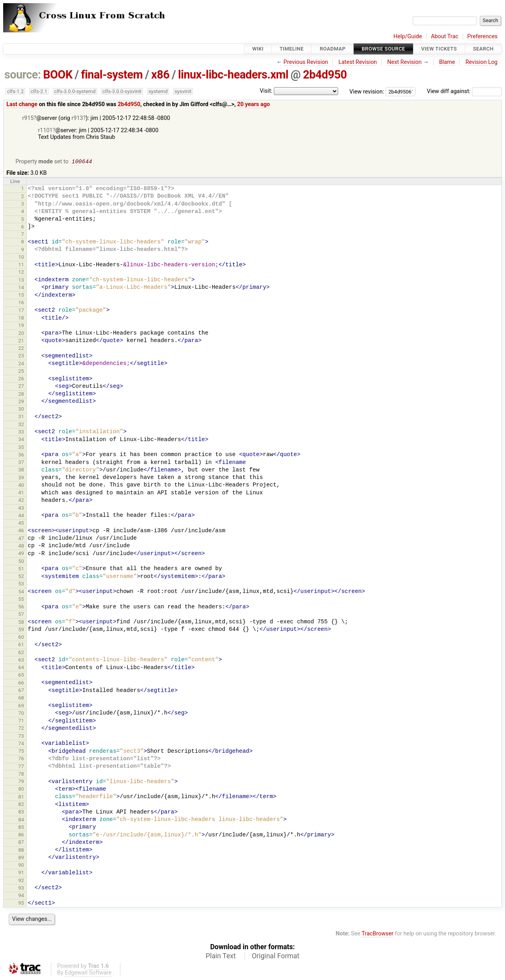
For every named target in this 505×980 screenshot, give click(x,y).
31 (21, 417)
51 (21, 569)
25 (21, 372)
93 (21, 889)
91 (21, 873)
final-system (112, 75)
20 (21, 334)
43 (21, 509)
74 (21, 744)
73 (21, 737)
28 (21, 395)
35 (21, 448)
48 (21, 547)
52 (21, 577)
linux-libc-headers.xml (233, 75)
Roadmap (333, 49)
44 (21, 516)
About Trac (445, 36)
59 (21, 630)
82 (21, 805)
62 (21, 653)
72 (21, 729)
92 (21, 881)
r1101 (45, 130)
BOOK (58, 75)
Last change (22, 104)
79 (21, 782)
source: (23, 75)
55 (21, 600)
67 (21, 691)
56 (21, 607)
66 (21, 684)
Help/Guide (408, 36)
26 (21, 379)
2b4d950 (325, 75)
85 (21, 828)
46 (21, 531)
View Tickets (439, 49)
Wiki (258, 49)
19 (21, 326)
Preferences (482, 36)
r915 (28, 118)
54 (21, 592)
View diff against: (464, 91)
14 (21, 288)
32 (21, 425)
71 (21, 721)
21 (21, 341)
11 (21, 265)
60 (21, 638)
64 (21, 668)
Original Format (276, 957)
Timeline (292, 49)
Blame (447, 62)
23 (21, 356)
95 (21, 904)
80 (21, 790)
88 (21, 851)
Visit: (266, 91)
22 (21, 349)
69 (21, 706)
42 (21, 501)
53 (21, 584)
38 (21, 470)
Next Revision (404, 62)
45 (21, 524)
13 (21, 281)
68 (21, 699)
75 (21, 752)
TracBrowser (378, 934)
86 (21, 835)
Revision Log (482, 62)
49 (21, 554)
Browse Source (383, 49)
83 (21, 813)
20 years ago (253, 104)
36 (21, 455)
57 (21, 615)
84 (21, 820)
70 (21, 714)
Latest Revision (358, 62)
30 (21, 410)
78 (21, 775)
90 (21, 866)
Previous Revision (306, 62)
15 (21, 296)
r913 (77, 118)
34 (21, 440)
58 (21, 623)
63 (21, 661)
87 (21, 843)
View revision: (367, 91)
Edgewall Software (88, 973)
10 (21, 258)
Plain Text (221, 957)
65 (21, 676)
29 (21, 402)
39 (21, 478)
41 (21, 493)
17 (21, 311)
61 (21, 645)
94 (21, 896)
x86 (160, 75)
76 (21, 759)
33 (21, 433)
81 (21, 798)
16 (21, 303)
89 (21, 858)
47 (21, 539)
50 (21, 562)
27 (21, 387)
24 (21, 364)
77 (21, 767)
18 (21, 319)
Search (483, 49)
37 (21, 463)
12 (21, 273)
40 (21, 486)
